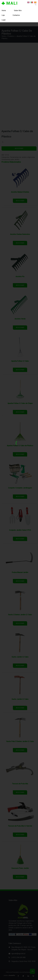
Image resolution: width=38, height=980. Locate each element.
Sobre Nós (18, 10)
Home (4, 10)
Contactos (16, 15)
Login (4, 20)
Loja (3, 15)
